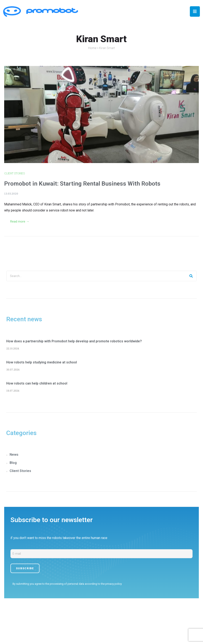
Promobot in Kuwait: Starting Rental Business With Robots (82, 184)
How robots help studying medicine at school (42, 362)
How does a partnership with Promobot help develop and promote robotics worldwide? (74, 341)
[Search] (191, 276)
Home (92, 48)
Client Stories (15, 173)
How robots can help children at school (37, 383)
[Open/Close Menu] (195, 11)
